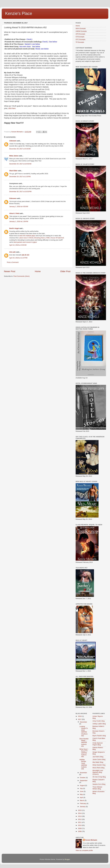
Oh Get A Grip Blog (99, 777)
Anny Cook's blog (99, 721)
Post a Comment (13, 262)
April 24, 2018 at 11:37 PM (18, 258)
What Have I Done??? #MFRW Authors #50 (84, 753)
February (83, 803)
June (82, 791)
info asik (12, 252)
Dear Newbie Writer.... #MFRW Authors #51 (84, 742)
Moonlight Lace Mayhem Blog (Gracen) (98, 772)
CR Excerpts (80, 37)
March (82, 800)
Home (38, 271)
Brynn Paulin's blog (99, 736)
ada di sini (25, 255)
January (83, 807)
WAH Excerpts (81, 28)
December (83, 722)
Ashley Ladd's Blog (99, 724)
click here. (12, 108)
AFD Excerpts (80, 34)
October (83, 778)
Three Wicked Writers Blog (97, 788)
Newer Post (10, 271)
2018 (80, 716)
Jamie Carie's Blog (99, 759)
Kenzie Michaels (91, 840)
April (82, 797)
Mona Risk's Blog (99, 768)
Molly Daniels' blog (99, 765)
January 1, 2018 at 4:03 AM (19, 207)
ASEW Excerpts (81, 31)
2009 (80, 828)
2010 (80, 825)
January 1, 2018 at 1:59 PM (19, 221)
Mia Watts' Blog (98, 762)
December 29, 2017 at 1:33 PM (20, 176)
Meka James (14, 156)
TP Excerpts (80, 42)
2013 (80, 816)
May (82, 794)
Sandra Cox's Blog (99, 784)
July (81, 788)
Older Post (65, 271)
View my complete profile (84, 850)
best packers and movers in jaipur (25, 242)
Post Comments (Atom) (22, 276)
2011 (80, 822)
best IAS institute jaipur (27, 236)
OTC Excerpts (80, 39)
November (83, 773)
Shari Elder (13, 171)
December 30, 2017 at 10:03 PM (20, 192)
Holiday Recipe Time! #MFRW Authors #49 (83, 764)
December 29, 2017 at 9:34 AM (20, 149)
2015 (80, 810)
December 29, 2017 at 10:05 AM (20, 164)
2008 (80, 831)
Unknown (13, 141)
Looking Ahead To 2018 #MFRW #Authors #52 (84, 731)
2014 (80, 813)
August (82, 785)
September (84, 781)
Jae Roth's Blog (98, 757)
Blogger (67, 859)
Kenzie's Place (19, 13)
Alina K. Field (14, 213)
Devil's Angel (14, 228)
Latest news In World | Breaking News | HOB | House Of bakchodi (41, 238)
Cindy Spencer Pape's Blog (98, 744)
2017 (80, 719)
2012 (80, 819)
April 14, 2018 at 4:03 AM (18, 245)
